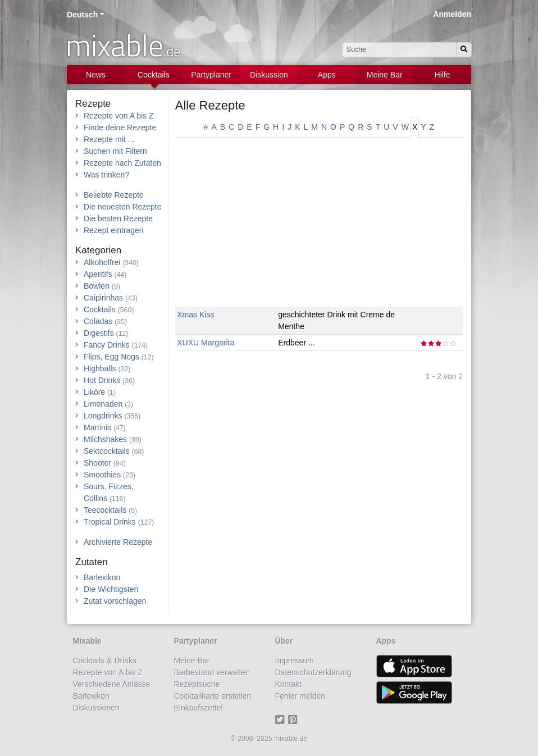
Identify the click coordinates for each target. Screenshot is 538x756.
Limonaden (103, 404)
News (96, 75)
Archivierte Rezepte (118, 542)
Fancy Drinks (107, 345)
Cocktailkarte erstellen (213, 696)
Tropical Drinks (110, 522)
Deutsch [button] (82, 15)
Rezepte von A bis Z (119, 116)
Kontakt (288, 684)
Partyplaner (211, 75)
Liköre (94, 392)
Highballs (100, 368)
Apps (327, 75)
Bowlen (97, 286)
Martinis (97, 427)
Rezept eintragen (114, 230)
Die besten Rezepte (118, 218)
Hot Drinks (102, 380)
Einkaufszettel (199, 708)
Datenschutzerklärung (313, 672)
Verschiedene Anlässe (112, 684)
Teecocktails (105, 510)
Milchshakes (105, 439)
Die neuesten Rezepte (123, 207)
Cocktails (154, 75)
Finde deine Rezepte (120, 127)
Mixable (87, 641)
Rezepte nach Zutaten (122, 163)
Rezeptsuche (197, 684)
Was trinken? (106, 175)
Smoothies (102, 475)
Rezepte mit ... (109, 139)
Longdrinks (103, 416)
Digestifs (99, 333)
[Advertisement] (319, 228)
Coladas (98, 321)
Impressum (295, 661)
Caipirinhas (103, 298)
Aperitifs (98, 274)
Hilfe (443, 75)
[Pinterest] (295, 719)
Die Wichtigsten (111, 589)
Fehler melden (300, 696)
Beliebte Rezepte (114, 195)
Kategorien (98, 250)
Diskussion (269, 75)
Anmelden (452, 14)
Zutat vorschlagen (115, 601)
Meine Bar (385, 75)
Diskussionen (96, 708)
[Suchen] (464, 50)
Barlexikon (102, 577)
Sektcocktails (107, 451)
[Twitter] (282, 719)
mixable (123, 45)
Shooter (97, 463)
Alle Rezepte (210, 105)
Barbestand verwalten (212, 672)
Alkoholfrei (102, 262)
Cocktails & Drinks (105, 661)
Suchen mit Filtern (115, 151)
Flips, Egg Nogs (111, 357)
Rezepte (93, 104)
